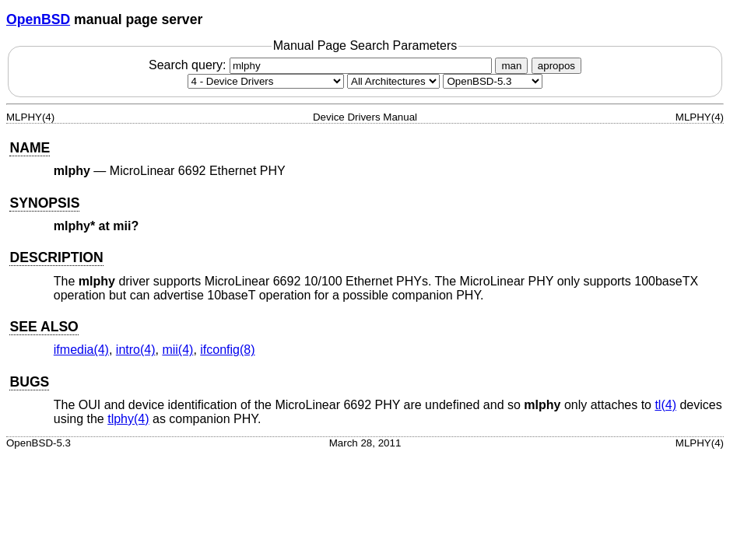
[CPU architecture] (393, 81)
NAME (30, 148)
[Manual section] (266, 81)
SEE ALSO (44, 327)
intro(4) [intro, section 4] (136, 350)
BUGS (29, 382)
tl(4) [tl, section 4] (665, 405)
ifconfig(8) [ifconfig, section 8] (227, 350)
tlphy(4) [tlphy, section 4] (128, 419)
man (511, 66)
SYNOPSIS (44, 203)
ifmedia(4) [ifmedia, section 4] (81, 350)
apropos (556, 66)
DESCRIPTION (56, 257)
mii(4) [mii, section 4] (177, 350)
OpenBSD (38, 19)
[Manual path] (493, 81)
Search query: (322, 65)
